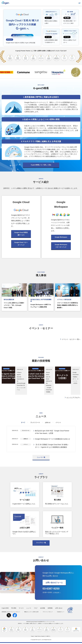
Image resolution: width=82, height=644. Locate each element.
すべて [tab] (23, 422)
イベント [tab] (58, 422)
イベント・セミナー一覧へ (71, 339)
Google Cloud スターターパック (21, 244)
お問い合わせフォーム (54, 584)
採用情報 (50, 609)
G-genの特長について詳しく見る (41, 165)
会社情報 (43, 609)
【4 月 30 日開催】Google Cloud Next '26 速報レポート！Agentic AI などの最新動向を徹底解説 (52, 447)
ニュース (29, 609)
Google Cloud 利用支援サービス (21, 234)
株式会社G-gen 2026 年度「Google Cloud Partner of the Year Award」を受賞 (52, 432)
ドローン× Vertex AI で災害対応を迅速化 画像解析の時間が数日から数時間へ (68, 305)
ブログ (36, 609)
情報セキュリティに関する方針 (31, 613)
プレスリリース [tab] (35, 422)
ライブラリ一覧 (41, 544)
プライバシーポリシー (48, 613)
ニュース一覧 (41, 458)
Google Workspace (61, 237)
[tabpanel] (41, 440)
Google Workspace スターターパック (61, 246)
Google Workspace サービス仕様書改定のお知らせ (53, 440)
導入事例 (14, 609)
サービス (21, 609)
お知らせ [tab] (48, 422)
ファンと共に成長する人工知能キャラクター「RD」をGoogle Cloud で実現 (14, 305)
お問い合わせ (59, 609)
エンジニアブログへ (73, 398)
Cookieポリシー (61, 613)
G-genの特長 (5, 609)
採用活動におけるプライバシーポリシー (11, 613)
